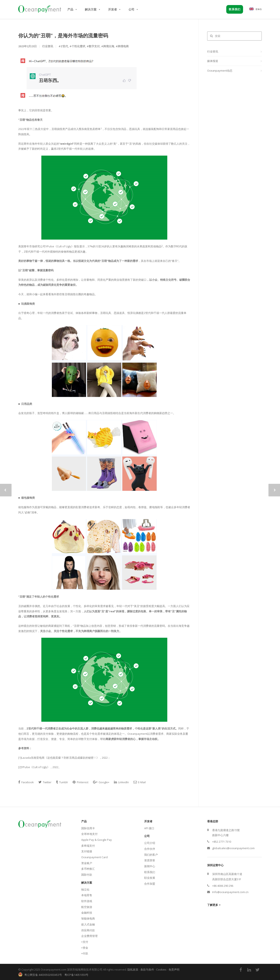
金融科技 (87, 913)
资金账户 (87, 863)
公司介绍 (150, 843)
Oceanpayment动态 (220, 71)
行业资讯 (213, 51)
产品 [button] (72, 9)
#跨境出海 (108, 46)
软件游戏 (87, 901)
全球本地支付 (89, 834)
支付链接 (87, 851)
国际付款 (87, 875)
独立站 (85, 889)
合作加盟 (150, 884)
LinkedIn (121, 782)
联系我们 (235, 9)
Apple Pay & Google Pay (97, 840)
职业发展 (150, 878)
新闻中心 (150, 866)
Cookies (161, 970)
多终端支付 (88, 846)
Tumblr (62, 782)
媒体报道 (213, 61)
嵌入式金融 (88, 924)
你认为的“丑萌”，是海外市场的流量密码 (63, 35)
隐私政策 (133, 970)
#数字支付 (93, 46)
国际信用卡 (88, 828)
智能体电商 (88, 918)
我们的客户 (151, 855)
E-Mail (140, 782)
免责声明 (174, 970)
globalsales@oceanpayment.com (233, 848)
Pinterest (80, 782)
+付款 (85, 953)
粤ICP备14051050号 (76, 975)
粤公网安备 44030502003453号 (42, 975)
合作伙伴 (150, 849)
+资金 (85, 948)
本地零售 (87, 895)
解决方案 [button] (93, 9)
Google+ (101, 782)
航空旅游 (87, 907)
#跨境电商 (122, 46)
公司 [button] (133, 9)
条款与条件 (147, 970)
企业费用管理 (89, 936)
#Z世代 (63, 46)
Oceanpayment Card (94, 857)
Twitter (45, 782)
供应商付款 (88, 930)
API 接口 (149, 828)
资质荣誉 (150, 860)
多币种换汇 (88, 869)
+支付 (85, 942)
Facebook (26, 782)
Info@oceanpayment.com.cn (230, 892)
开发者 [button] (115, 9)
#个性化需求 (77, 46)
